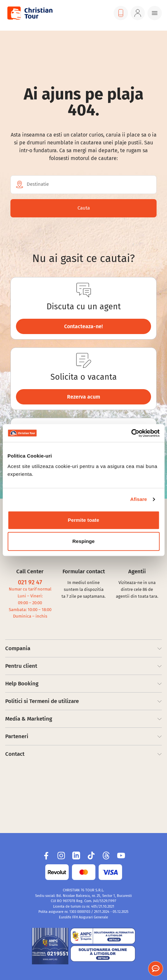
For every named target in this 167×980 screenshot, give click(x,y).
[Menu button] (155, 13)
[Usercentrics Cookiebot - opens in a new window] (131, 433)
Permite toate (83, 520)
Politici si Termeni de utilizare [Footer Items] (83, 701)
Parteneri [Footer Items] (83, 736)
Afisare (139, 499)
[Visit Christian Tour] (30, 13)
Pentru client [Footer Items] (83, 666)
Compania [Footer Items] (83, 648)
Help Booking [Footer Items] (83, 684)
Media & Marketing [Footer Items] (83, 719)
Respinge (83, 541)
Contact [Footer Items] (83, 754)
